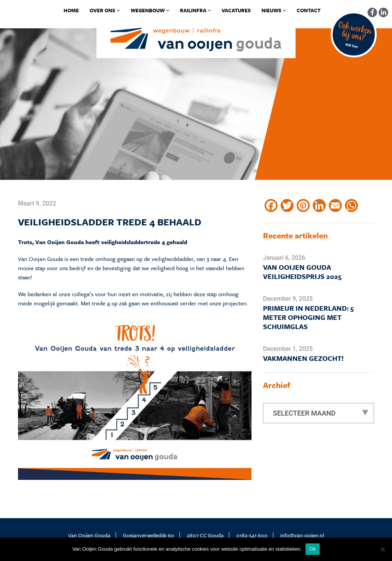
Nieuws (274, 10)
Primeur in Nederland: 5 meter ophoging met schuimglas (308, 317)
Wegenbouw (150, 10)
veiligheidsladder (123, 242)
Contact (309, 10)
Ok (313, 549)
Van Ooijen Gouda (40, 259)
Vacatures (236, 10)
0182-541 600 (252, 535)
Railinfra (195, 10)
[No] (382, 549)
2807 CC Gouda (205, 535)
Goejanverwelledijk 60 (149, 535)
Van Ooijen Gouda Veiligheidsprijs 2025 (302, 272)
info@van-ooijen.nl (302, 535)
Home (71, 10)
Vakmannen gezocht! (303, 358)
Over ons (105, 10)
